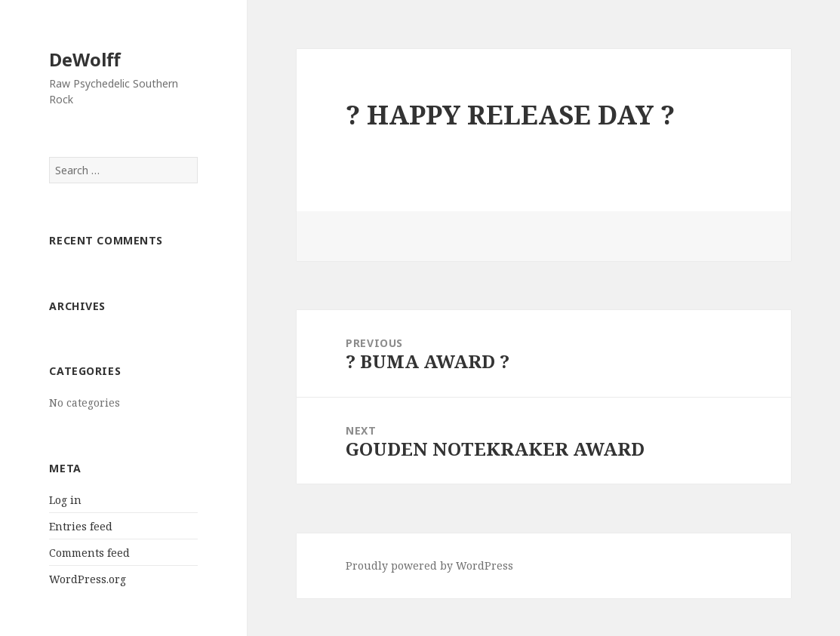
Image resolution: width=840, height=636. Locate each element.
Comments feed (89, 553)
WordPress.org (88, 579)
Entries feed (81, 526)
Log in (65, 500)
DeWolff (85, 59)
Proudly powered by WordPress (429, 565)
